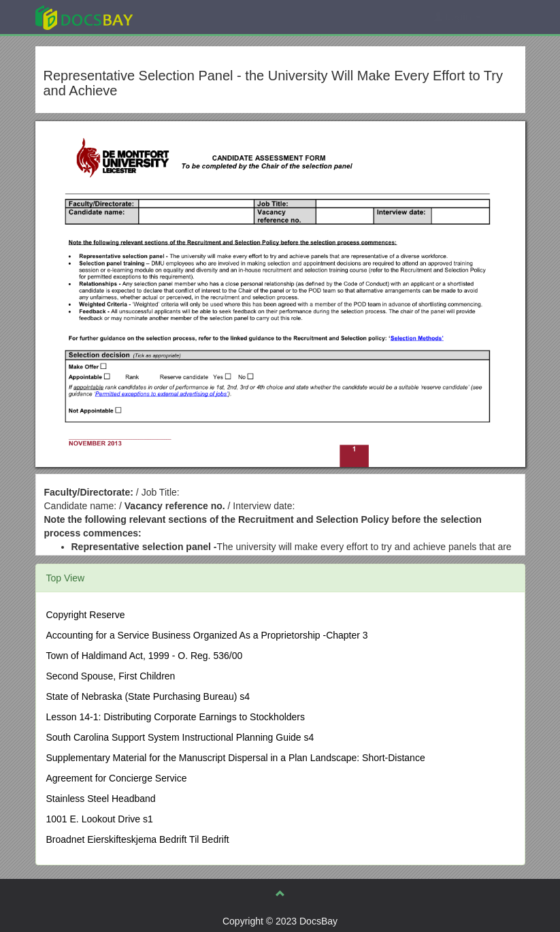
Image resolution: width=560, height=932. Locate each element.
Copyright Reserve (86, 615)
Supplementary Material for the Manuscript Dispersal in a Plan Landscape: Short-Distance (236, 758)
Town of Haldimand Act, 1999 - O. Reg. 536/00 (145, 656)
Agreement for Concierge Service (117, 778)
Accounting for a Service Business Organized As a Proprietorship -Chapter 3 (207, 635)
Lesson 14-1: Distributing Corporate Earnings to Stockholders (176, 717)
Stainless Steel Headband (101, 799)
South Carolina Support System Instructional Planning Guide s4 (180, 737)
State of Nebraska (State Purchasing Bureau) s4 (148, 696)
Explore (186, 17)
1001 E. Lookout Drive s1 (100, 819)
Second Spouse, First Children (111, 676)
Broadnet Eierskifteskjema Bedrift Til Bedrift (138, 839)
